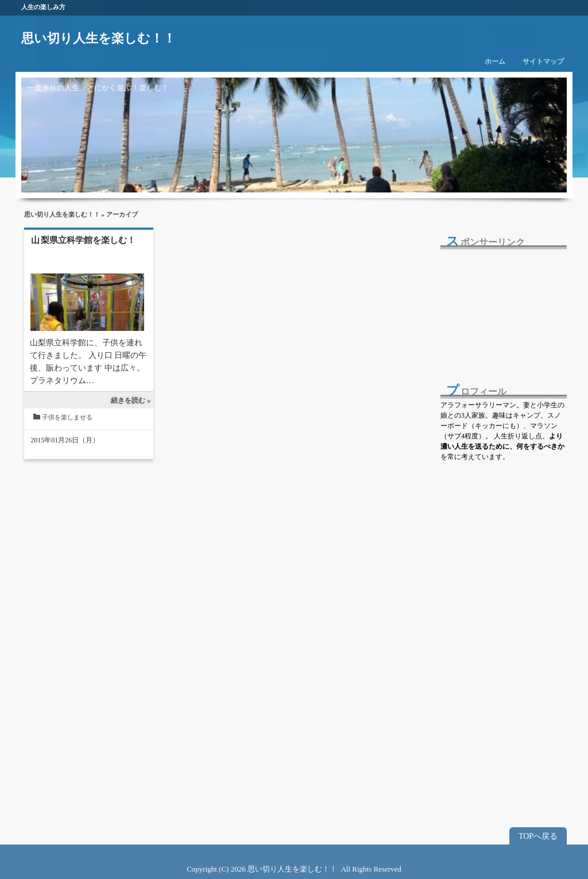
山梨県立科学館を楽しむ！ (83, 240)
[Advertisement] (498, 308)
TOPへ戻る (538, 836)
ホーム (495, 61)
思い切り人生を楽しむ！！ (98, 38)
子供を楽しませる (67, 417)
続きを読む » (131, 400)
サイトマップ (543, 61)
